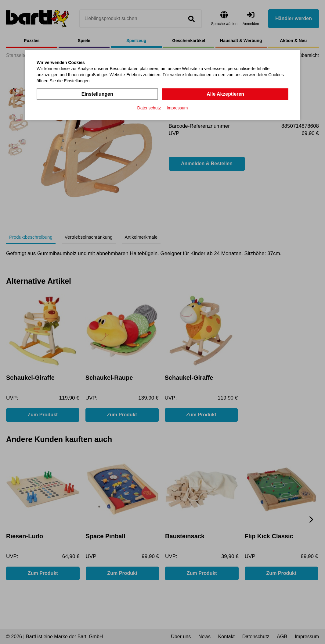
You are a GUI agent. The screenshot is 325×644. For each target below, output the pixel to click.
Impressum (177, 108)
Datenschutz (149, 108)
